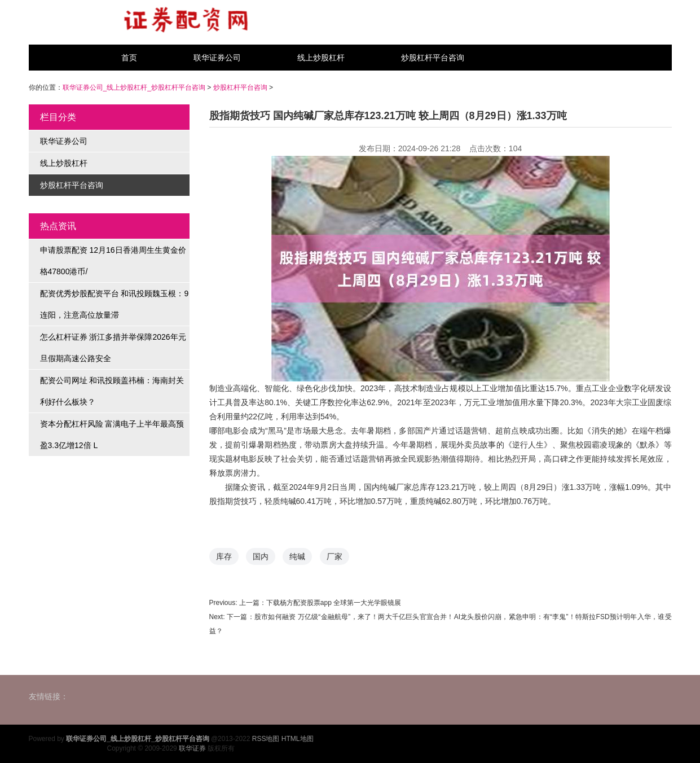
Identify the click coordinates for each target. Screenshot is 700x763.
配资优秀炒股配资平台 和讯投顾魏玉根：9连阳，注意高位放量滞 (115, 304)
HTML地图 (298, 739)
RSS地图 (266, 739)
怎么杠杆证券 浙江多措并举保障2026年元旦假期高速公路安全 (113, 348)
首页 (129, 58)
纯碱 (297, 556)
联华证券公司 (217, 58)
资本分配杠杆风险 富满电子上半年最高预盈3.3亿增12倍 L (112, 435)
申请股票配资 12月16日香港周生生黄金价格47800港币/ (113, 261)
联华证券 (192, 748)
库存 (224, 556)
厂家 (334, 556)
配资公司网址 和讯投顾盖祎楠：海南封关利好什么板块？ (112, 391)
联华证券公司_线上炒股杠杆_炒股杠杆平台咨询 (134, 87)
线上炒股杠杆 (321, 58)
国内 (261, 556)
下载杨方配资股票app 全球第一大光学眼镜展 (334, 603)
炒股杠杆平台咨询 (433, 58)
